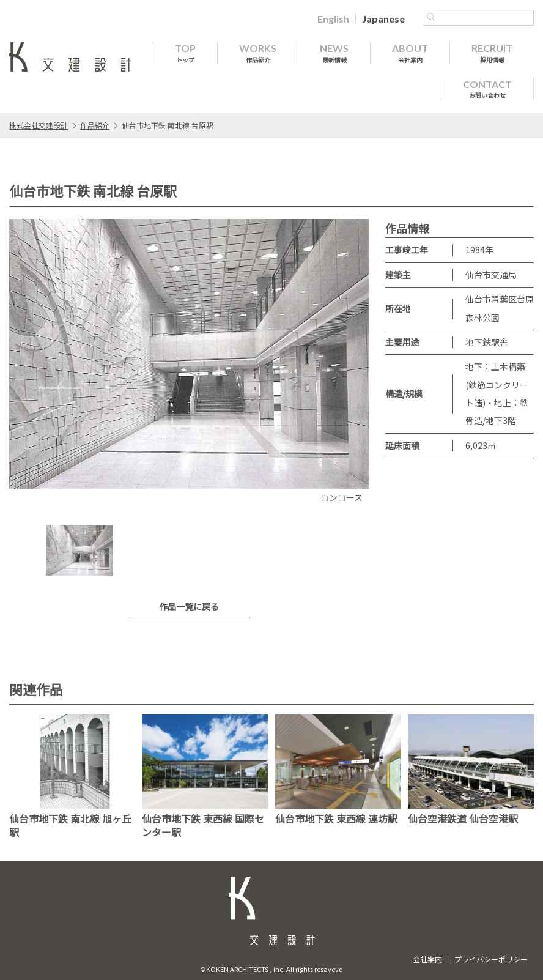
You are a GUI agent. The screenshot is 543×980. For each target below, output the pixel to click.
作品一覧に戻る (189, 606)
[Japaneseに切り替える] (383, 18)
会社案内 (427, 959)
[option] (189, 363)
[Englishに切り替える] (333, 18)
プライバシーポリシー (491, 959)
